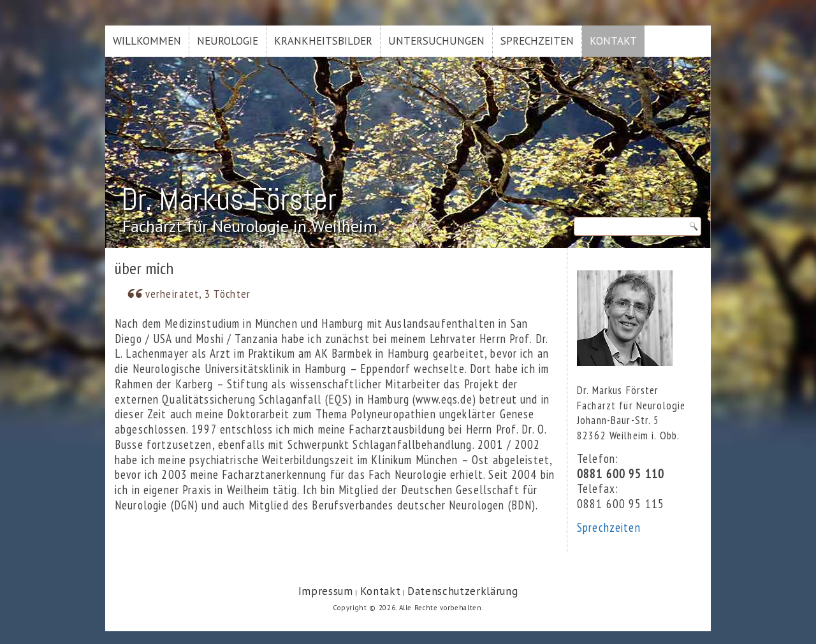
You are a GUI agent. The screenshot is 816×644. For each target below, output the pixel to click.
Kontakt (613, 41)
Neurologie (228, 41)
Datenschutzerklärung (463, 591)
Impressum (326, 591)
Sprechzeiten (537, 41)
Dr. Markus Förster (229, 199)
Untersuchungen (436, 41)
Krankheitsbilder (323, 41)
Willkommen (147, 41)
